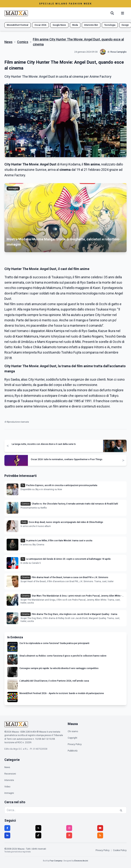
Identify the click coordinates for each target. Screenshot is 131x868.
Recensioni (10, 774)
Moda (75, 25)
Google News (59, 25)
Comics (23, 42)
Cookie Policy (120, 850)
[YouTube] (100, 828)
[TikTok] (38, 835)
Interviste (9, 780)
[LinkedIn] (7, 835)
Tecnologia (110, 25)
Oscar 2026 (40, 25)
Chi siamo (73, 731)
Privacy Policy (75, 744)
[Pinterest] (69, 835)
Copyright (72, 738)
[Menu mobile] (123, 13)
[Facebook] (7, 828)
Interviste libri (91, 25)
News (8, 42)
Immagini (9, 793)
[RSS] (100, 835)
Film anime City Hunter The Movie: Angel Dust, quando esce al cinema (78, 42)
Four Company (56, 861)
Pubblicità (73, 751)
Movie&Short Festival (18, 25)
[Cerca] (112, 13)
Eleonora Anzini (81, 861)
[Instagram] (69, 828)
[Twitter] (38, 828)
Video (7, 787)
